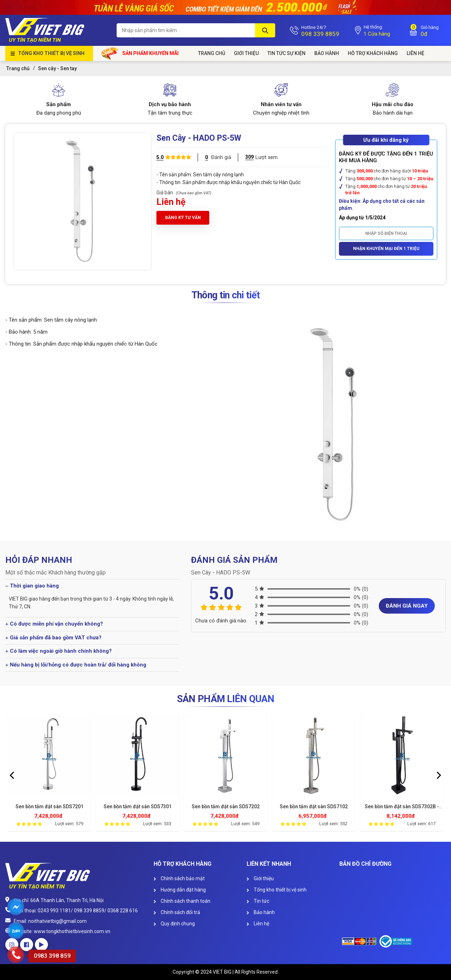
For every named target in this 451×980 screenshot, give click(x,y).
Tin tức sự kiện (286, 53)
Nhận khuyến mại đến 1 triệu (386, 249)
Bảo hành (327, 53)
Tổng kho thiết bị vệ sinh (51, 53)
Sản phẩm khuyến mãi (140, 53)
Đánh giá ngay (407, 606)
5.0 (160, 157)
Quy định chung (174, 924)
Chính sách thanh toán (182, 901)
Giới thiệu (260, 878)
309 (249, 157)
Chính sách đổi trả (177, 912)
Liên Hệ (415, 53)
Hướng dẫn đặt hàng (180, 890)
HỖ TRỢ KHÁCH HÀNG (373, 53)
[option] (49, 774)
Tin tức (258, 901)
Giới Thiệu (246, 53)
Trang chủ (212, 53)
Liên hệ (258, 924)
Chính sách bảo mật (179, 878)
